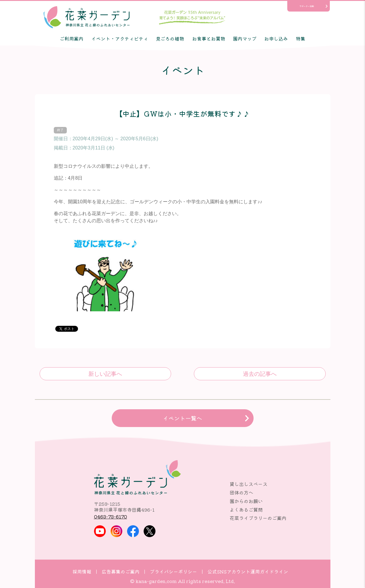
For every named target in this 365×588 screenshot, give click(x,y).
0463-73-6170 (111, 516)
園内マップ (245, 38)
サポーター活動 (307, 6)
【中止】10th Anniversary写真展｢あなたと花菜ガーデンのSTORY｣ (260, 374)
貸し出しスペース (249, 484)
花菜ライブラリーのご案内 (258, 518)
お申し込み (276, 38)
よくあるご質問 (246, 510)
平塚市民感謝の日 (105, 374)
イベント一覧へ (182, 418)
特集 (301, 38)
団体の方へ (241, 492)
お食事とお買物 (209, 38)
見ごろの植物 (170, 38)
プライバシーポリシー (173, 571)
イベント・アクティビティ (120, 38)
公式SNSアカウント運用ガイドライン (248, 571)
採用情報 (82, 571)
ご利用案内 (72, 38)
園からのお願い (246, 501)
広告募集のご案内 (121, 571)
